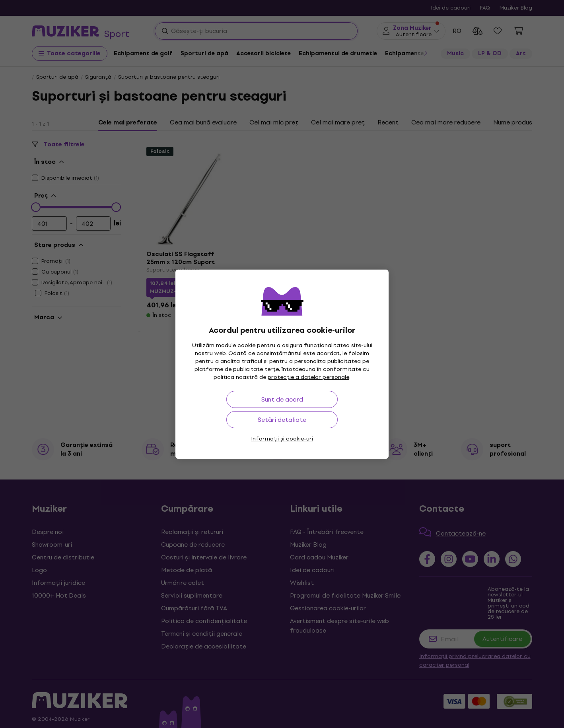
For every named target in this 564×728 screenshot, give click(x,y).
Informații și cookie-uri (282, 439)
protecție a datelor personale (308, 377)
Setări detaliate (282, 420)
